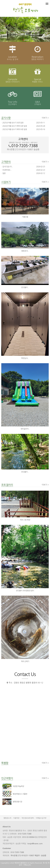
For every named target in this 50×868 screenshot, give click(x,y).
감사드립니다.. (8, 167)
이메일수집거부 (41, 818)
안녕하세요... (7, 170)
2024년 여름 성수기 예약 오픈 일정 (15, 126)
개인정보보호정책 (28, 818)
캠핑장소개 (7, 818)
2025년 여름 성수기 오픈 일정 (13, 123)
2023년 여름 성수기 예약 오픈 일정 (15, 129)
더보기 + (45, 118)
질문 (4, 173)
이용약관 (16, 818)
